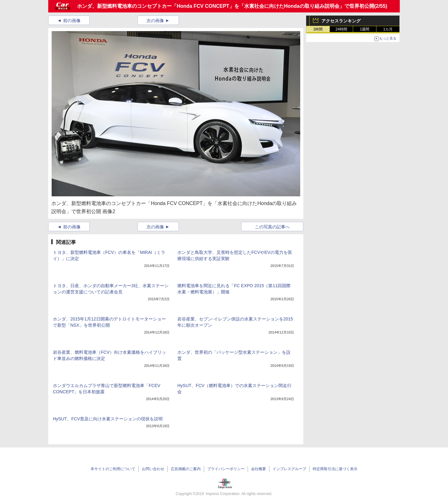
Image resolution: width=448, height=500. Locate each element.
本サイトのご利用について (113, 469)
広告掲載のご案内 (186, 469)
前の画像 (72, 21)
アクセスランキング (341, 21)
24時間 (341, 29)
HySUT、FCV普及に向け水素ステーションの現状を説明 (108, 419)
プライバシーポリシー (226, 469)
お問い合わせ (153, 469)
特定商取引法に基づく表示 (335, 469)
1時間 (318, 29)
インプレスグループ (289, 469)
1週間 (365, 29)
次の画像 (155, 21)
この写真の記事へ (272, 227)
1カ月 (388, 29)
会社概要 (259, 469)
